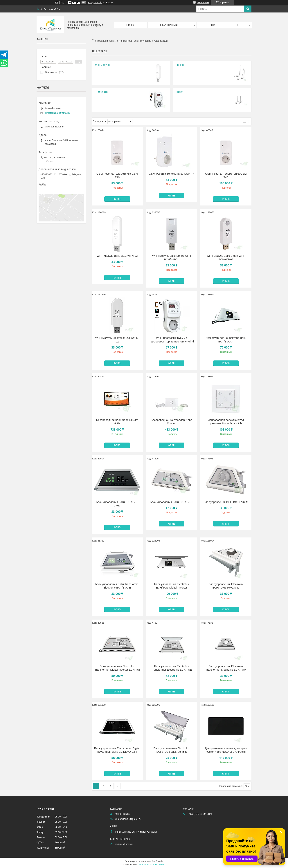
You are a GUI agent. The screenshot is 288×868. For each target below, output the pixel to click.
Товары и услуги (169, 25)
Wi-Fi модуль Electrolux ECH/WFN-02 (117, 340)
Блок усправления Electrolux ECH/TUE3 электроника (172, 750)
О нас (213, 25)
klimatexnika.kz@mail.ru (57, 113)
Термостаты (101, 92)
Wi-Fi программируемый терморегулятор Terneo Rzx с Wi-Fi (172, 340)
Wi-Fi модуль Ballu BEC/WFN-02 (117, 256)
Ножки (180, 65)
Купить (117, 199)
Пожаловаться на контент (152, 865)
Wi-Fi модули (102, 65)
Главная (131, 25)
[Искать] (248, 9)
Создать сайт (95, 3)
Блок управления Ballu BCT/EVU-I (171, 502)
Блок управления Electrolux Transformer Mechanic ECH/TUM (226, 668)
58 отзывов (203, 3)
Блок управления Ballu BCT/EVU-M (226, 502)
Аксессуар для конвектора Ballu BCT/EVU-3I (226, 340)
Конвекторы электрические (135, 41)
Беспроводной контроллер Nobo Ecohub (171, 422)
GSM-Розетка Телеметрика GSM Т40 (226, 175)
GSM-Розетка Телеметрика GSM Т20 (117, 175)
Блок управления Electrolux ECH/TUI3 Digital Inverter (172, 586)
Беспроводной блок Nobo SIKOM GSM (117, 422)
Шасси (179, 92)
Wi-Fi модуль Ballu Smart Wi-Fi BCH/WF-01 (172, 258)
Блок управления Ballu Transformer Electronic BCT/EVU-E (117, 586)
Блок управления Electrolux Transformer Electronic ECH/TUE (171, 668)
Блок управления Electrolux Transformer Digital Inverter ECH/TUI (117, 668)
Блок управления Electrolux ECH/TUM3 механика (226, 586)
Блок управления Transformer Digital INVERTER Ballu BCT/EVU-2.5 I (117, 750)
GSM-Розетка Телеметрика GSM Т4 (172, 174)
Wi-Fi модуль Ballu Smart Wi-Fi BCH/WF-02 (226, 258)
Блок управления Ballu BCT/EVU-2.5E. (117, 504)
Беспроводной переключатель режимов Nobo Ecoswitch (226, 422)
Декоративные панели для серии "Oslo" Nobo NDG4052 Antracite (226, 750)
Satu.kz (160, 861)
